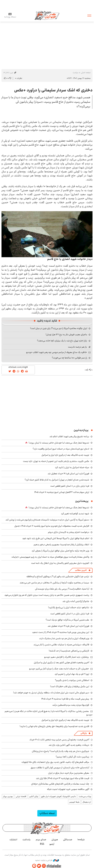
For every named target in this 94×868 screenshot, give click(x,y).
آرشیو (52, 844)
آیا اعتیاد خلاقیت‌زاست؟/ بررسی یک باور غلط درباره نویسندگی (62, 589)
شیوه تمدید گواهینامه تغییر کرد (75, 514)
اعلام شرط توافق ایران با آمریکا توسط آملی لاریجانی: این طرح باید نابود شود (56, 538)
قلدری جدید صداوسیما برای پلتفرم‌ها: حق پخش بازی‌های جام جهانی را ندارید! (54, 726)
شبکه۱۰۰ (81, 840)
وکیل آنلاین (34, 796)
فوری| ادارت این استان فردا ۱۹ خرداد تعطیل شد (68, 474)
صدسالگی (68, 840)
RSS (42, 844)
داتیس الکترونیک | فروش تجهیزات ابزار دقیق (58, 796)
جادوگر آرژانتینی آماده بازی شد (76, 601)
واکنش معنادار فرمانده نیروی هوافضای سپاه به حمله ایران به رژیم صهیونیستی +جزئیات (50, 557)
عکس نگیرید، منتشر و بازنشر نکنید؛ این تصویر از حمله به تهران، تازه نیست (56, 461)
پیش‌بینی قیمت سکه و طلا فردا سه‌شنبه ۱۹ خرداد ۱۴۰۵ (65, 699)
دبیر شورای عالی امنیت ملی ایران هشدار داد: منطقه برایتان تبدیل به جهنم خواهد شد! (51, 693)
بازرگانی (84, 733)
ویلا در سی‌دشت (85, 796)
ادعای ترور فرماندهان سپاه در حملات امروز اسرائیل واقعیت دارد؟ (61, 449)
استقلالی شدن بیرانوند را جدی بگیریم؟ (72, 680)
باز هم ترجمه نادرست (77, 347)
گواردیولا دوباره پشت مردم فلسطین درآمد (71, 705)
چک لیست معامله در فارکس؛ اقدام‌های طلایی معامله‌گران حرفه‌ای (60, 784)
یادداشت (26, 840)
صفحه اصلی (86, 73)
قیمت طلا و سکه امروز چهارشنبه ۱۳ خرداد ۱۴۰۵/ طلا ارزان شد (63, 778)
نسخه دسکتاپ (47, 813)
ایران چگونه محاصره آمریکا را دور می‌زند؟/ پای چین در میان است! (59, 328)
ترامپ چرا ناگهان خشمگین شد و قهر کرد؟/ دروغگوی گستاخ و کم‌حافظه (58, 576)
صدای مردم (41, 840)
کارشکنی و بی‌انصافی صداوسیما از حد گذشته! (69, 651)
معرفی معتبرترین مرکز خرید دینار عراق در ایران (69, 773)
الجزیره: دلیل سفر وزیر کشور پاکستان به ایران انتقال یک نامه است (60, 563)
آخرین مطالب (81, 570)
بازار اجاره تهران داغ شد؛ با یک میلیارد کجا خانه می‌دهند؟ (62, 341)
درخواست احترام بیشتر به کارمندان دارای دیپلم (69, 532)
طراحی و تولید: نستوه (47, 860)
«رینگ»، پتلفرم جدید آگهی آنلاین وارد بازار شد (69, 745)
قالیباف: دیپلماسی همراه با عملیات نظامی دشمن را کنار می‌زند (61, 645)
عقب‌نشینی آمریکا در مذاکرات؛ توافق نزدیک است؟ (67, 620)
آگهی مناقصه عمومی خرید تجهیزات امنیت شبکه (68, 789)
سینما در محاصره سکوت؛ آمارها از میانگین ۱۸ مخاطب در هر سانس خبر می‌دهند (54, 583)
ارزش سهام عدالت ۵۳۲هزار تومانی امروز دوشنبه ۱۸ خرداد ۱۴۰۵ (62, 492)
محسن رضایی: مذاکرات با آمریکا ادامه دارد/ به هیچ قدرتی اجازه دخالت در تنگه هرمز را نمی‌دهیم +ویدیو (49, 713)
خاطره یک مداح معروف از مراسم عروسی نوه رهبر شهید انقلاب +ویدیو (56, 352)
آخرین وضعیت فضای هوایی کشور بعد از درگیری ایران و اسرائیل (61, 663)
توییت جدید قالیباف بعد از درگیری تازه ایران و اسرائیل (65, 455)
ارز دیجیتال (87, 802)
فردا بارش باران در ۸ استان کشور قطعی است (70, 486)
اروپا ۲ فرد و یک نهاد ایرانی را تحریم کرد (72, 674)
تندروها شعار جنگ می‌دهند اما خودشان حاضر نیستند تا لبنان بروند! (59, 443)
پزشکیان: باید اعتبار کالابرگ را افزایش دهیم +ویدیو (66, 657)
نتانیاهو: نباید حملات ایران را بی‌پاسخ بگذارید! (69, 607)
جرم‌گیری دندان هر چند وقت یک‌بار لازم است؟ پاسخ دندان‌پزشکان (60, 751)
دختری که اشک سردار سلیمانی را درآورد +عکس (53, 90)
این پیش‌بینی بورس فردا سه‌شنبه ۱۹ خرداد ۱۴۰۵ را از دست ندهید (61, 632)
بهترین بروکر (8, 796)
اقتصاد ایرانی (21, 796)
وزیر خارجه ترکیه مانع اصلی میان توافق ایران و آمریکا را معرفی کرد (60, 551)
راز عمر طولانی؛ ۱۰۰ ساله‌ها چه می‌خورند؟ (69, 358)
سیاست (75, 73)
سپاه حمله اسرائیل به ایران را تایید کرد (72, 467)
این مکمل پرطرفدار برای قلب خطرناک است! (70, 686)
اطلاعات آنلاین (47, 15)
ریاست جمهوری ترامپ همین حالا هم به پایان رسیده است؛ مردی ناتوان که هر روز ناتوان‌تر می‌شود (47, 595)
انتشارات (13, 840)
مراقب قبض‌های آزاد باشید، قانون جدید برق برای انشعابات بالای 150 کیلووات (55, 762)
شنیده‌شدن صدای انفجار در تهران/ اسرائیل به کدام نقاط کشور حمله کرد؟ (57, 480)
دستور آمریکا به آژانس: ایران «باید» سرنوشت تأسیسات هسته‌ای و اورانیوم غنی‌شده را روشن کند (47, 520)
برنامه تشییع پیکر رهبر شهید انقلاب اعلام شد (69, 436)
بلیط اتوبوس (74, 802)
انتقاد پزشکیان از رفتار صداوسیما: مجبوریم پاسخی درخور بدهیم (61, 545)
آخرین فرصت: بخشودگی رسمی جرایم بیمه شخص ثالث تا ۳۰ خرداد (59, 740)
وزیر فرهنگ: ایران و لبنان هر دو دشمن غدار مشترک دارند (64, 638)
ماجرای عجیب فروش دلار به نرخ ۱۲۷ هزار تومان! (66, 335)
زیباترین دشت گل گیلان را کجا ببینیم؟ (72, 757)
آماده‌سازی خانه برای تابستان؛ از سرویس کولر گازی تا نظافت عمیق (60, 768)
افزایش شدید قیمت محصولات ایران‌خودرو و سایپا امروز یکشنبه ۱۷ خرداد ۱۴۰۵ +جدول (52, 526)
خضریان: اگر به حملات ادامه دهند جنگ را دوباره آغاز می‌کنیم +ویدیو (59, 669)
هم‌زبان (55, 840)
